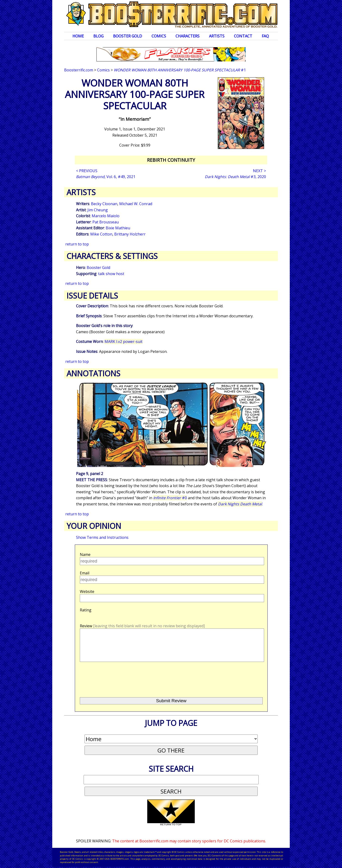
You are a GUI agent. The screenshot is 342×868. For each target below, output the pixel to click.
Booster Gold (128, 36)
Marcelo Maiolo (106, 216)
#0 (170, 498)
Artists (217, 36)
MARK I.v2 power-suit (123, 342)
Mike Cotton (101, 234)
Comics (159, 36)
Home (78, 36)
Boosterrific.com (79, 70)
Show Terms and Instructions (102, 537)
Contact (243, 36)
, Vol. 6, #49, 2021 (106, 177)
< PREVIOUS (87, 171)
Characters (188, 36)
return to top (77, 244)
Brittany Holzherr (130, 234)
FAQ (265, 36)
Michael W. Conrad (136, 204)
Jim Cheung (98, 210)
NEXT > (259, 171)
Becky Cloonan (104, 204)
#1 (180, 70)
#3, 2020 (235, 177)
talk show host (111, 274)
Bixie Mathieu (118, 228)
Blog (98, 36)
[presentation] (116, 678)
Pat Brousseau (106, 222)
